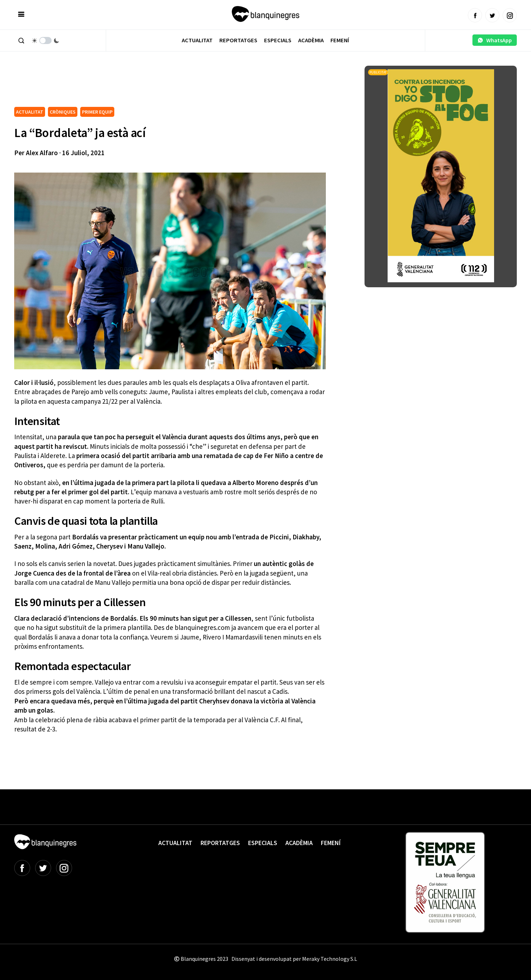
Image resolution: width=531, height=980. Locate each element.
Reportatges (238, 40)
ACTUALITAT (30, 112)
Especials (278, 40)
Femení (340, 40)
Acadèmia (311, 40)
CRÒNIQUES (63, 112)
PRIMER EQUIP (97, 112)
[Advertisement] (143, 85)
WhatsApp (495, 40)
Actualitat (197, 40)
